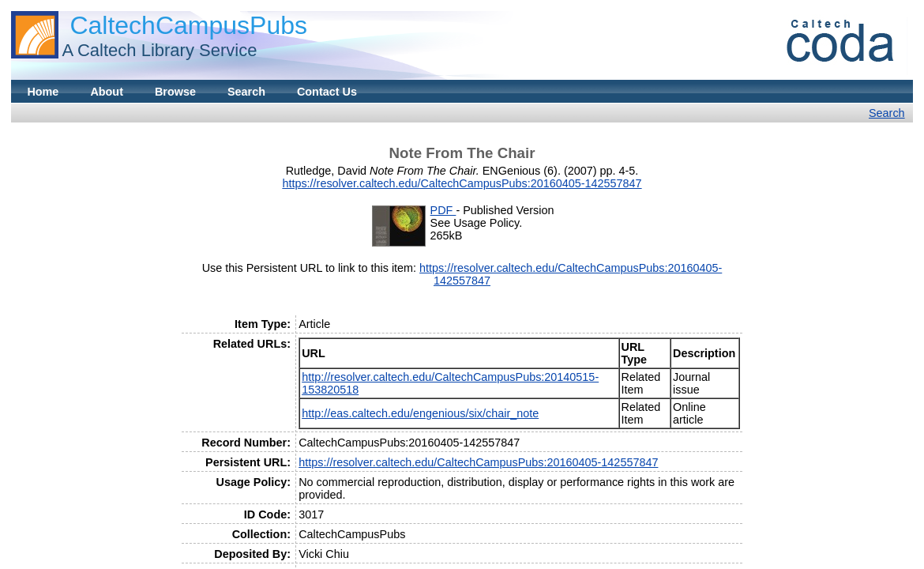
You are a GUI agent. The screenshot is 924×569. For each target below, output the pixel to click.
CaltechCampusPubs (188, 25)
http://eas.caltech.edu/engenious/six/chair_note (420, 413)
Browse (175, 92)
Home (43, 92)
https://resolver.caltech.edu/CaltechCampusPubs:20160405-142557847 (462, 183)
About (107, 92)
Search (246, 92)
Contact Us (327, 92)
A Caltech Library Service (159, 50)
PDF (443, 210)
